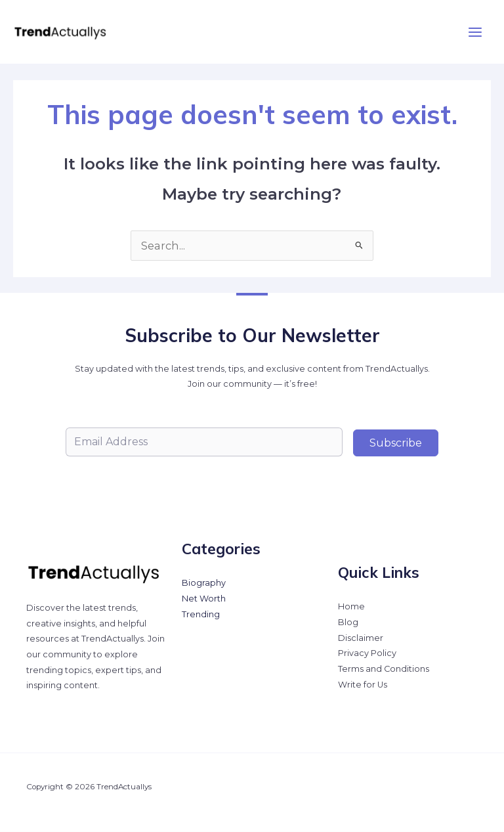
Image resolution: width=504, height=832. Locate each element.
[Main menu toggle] (475, 32)
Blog (348, 622)
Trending (201, 614)
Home (351, 606)
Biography (204, 583)
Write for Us (363, 685)
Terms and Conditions (384, 669)
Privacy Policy (367, 653)
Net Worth (204, 599)
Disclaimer (361, 638)
